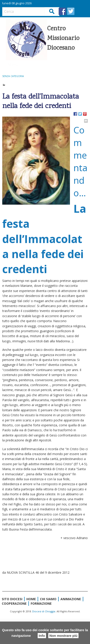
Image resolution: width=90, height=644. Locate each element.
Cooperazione (14, 603)
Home (31, 599)
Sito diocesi (12, 599)
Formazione (41, 603)
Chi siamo (48, 599)
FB (62, 11)
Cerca (52, 11)
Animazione (71, 599)
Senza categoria (13, 76)
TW (71, 11)
